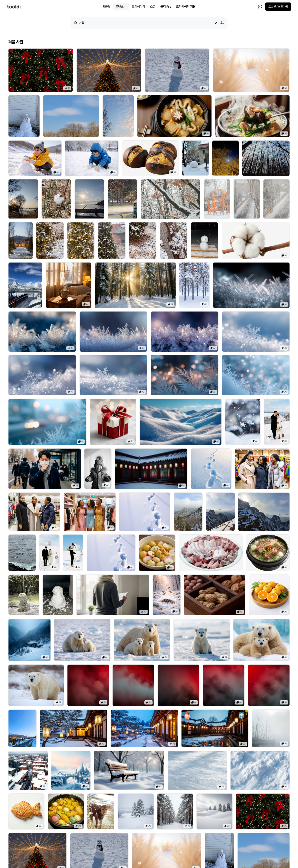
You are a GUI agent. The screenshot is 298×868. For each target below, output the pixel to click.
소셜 (153, 7)
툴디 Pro (166, 7)
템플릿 (106, 7)
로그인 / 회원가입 (278, 7)
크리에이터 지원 (186, 7)
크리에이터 (139, 7)
